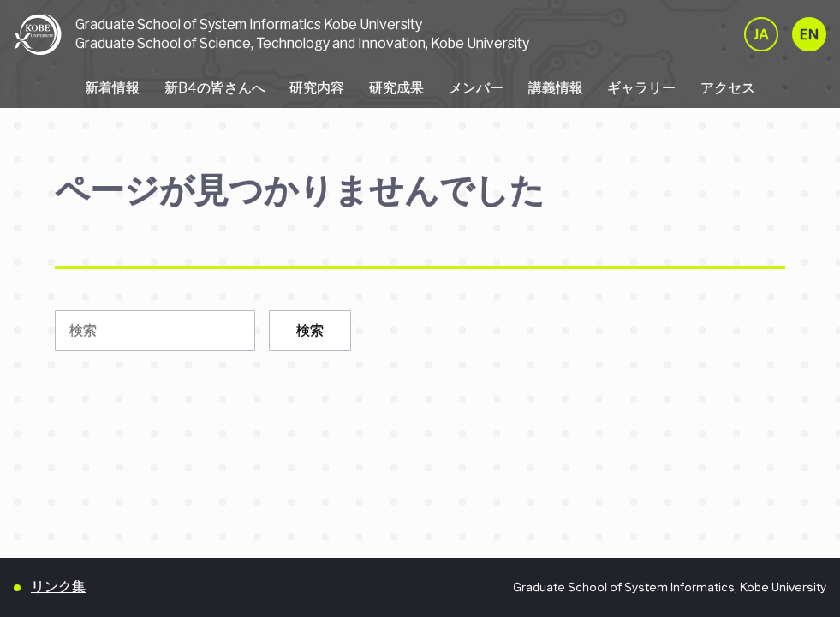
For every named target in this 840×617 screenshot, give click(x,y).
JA (761, 35)
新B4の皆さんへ (215, 88)
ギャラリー (641, 88)
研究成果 (396, 88)
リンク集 (58, 587)
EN (809, 35)
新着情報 (112, 88)
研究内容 (317, 88)
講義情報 (556, 88)
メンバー (476, 88)
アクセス (728, 88)
